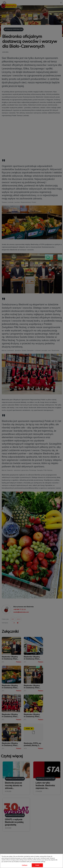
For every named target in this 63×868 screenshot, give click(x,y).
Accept (37, 865)
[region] (31, 861)
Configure (25, 865)
